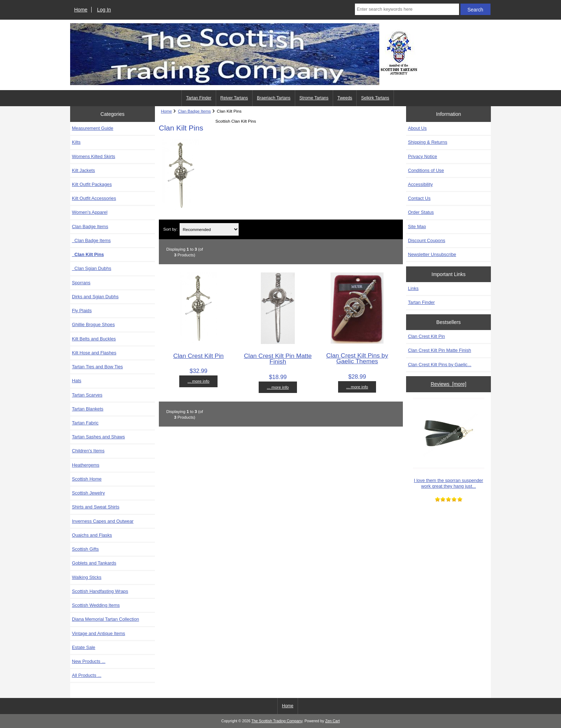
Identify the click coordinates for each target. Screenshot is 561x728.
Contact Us (419, 198)
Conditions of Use (426, 170)
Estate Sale (84, 647)
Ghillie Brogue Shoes (93, 324)
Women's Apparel (90, 212)
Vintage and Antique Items (99, 633)
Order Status (421, 212)
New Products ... (89, 661)
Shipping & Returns (428, 142)
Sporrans (81, 283)
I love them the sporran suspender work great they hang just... (449, 443)
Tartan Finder (199, 98)
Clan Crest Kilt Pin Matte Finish (278, 359)
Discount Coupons (426, 240)
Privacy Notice (422, 156)
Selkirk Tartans (375, 98)
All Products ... (87, 675)
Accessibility (420, 184)
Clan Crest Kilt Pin (198, 356)
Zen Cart (333, 721)
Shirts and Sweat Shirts (96, 507)
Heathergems (86, 465)
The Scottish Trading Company (277, 721)
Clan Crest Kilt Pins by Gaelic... (440, 365)
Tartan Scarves (87, 395)
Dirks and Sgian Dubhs (95, 297)
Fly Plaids (82, 311)
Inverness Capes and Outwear (103, 521)
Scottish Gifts (85, 549)
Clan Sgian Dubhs (92, 268)
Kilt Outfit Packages (92, 184)
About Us (417, 128)
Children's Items (88, 451)
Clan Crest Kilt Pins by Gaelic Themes (357, 358)
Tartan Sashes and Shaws (98, 437)
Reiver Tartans (234, 98)
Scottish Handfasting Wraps (100, 591)
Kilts (76, 142)
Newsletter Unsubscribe (432, 254)
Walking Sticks (87, 577)
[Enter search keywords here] (407, 9)
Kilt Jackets (83, 170)
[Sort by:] (209, 229)
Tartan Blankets (88, 409)
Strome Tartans (314, 98)
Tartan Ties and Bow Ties (97, 367)
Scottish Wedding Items (96, 605)
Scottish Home (87, 479)
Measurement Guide (93, 128)
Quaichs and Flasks (92, 535)
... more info (198, 381)
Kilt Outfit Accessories (94, 198)
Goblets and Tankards (94, 563)
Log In (104, 10)
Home (81, 10)
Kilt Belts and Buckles (94, 339)
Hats (77, 381)
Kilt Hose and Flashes (94, 353)
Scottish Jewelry (88, 493)
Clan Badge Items (91, 240)
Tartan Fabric (85, 423)
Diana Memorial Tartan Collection (106, 619)
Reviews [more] (449, 384)
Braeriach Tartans (274, 98)
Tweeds (345, 98)
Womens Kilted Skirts (94, 156)
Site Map (417, 227)
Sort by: (170, 229)
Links (413, 288)
